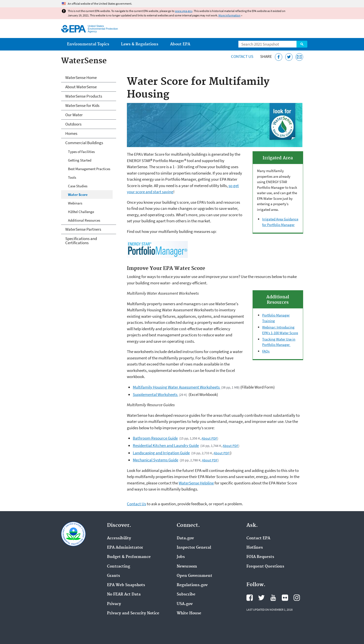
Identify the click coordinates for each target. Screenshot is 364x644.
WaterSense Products (84, 96)
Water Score (78, 195)
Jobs (181, 557)
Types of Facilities (81, 152)
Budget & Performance (129, 557)
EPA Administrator (125, 548)
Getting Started (80, 160)
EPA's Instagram (297, 598)
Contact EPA (258, 538)
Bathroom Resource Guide (155, 438)
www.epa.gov (184, 11)
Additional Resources (84, 220)
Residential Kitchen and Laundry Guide (166, 445)
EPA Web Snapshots (126, 585)
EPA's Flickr (285, 598)
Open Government (195, 576)
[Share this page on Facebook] (279, 57)
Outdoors (73, 124)
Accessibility (119, 538)
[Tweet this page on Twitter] (289, 57)
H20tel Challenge (81, 212)
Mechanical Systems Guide (155, 460)
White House (189, 613)
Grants (114, 576)
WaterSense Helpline (196, 483)
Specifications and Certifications (81, 241)
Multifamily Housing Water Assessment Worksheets (177, 387)
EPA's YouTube (273, 598)
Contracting (119, 567)
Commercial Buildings (84, 143)
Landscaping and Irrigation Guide (161, 453)
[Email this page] (299, 57)
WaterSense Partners (83, 229)
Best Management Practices (89, 169)
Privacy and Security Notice (133, 613)
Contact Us (242, 56)
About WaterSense (81, 87)
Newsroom (187, 567)
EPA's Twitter (261, 598)
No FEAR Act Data (124, 594)
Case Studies (78, 186)
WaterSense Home (81, 77)
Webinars (75, 203)
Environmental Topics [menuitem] (88, 44)
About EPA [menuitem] (180, 44)
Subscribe (186, 594)
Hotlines (255, 548)
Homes (71, 133)
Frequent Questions (265, 567)
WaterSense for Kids (82, 105)
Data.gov (185, 538)
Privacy (114, 604)
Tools (72, 177)
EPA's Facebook (250, 598)
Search (302, 44)
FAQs (266, 351)
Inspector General (194, 548)
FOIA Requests (260, 557)
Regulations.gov (192, 585)
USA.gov (185, 604)
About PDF (209, 438)
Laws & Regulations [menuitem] (140, 44)
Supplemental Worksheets (155, 394)
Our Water (74, 115)
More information (229, 15)
